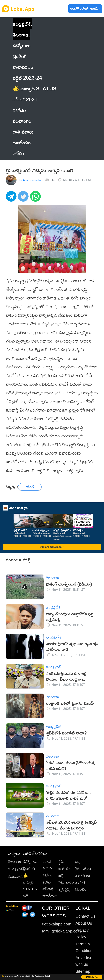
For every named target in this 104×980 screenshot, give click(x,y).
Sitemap (83, 971)
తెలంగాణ (21, 35)
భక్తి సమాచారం (66, 879)
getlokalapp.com (57, 924)
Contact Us (85, 916)
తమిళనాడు (16, 876)
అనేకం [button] (19, 153)
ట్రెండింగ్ (29, 868)
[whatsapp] (36, 198)
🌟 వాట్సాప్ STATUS (30, 882)
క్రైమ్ (61, 861)
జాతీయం (65, 868)
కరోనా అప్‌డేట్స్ (48, 885)
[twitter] (24, 198)
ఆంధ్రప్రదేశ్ (22, 24)
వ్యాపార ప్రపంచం (81, 886)
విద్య (78, 861)
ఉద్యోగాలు (30, 861)
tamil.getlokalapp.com (61, 931)
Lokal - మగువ (48, 865)
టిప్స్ (26, 896)
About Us (84, 923)
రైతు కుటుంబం (85, 868)
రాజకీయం (50, 896)
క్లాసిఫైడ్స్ (64, 889)
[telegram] (12, 198)
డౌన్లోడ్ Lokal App (92, 977)
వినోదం (48, 875)
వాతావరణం (83, 875)
